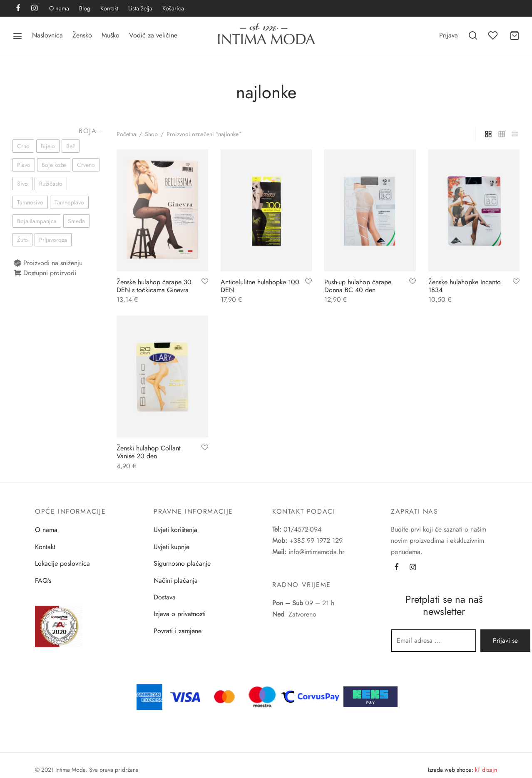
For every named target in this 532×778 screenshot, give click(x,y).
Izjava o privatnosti (180, 614)
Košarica (173, 8)
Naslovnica (47, 35)
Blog (85, 8)
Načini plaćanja (176, 580)
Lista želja (140, 8)
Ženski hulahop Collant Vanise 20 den (149, 452)
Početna (126, 134)
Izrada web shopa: (451, 770)
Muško (111, 35)
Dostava (165, 597)
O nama (59, 8)
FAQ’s (43, 580)
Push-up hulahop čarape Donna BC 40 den (358, 286)
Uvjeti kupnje (172, 547)
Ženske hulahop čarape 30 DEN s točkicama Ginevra (154, 286)
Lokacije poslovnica (62, 563)
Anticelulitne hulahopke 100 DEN (260, 286)
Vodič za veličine (153, 35)
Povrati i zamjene (178, 631)
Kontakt (109, 8)
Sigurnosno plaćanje (182, 563)
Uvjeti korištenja (175, 530)
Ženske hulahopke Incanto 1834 (465, 286)
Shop (151, 134)
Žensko (82, 35)
